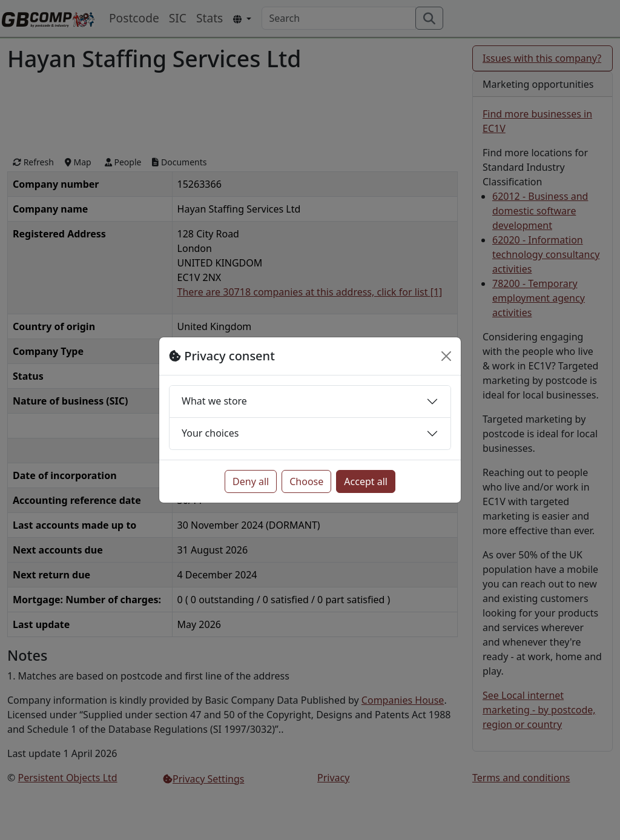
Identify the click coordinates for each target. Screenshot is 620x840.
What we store (214, 401)
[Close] (446, 356)
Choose (306, 481)
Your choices (210, 433)
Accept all (366, 481)
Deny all (251, 481)
